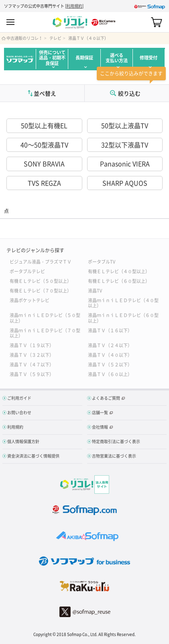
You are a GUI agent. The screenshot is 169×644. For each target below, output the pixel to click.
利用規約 (74, 6)
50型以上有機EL (44, 125)
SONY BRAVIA (44, 164)
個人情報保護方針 (23, 441)
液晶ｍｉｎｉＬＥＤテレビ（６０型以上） (123, 317)
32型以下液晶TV (125, 145)
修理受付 (149, 58)
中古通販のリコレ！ (24, 38)
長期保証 (84, 58)
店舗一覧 (100, 412)
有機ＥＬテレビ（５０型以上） (41, 281)
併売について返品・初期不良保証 (52, 58)
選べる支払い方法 (117, 58)
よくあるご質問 (106, 398)
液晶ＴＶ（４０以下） (88, 38)
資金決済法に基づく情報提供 (33, 456)
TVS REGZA (44, 183)
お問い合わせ (19, 412)
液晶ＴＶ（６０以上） (110, 374)
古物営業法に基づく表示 (114, 456)
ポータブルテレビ (27, 271)
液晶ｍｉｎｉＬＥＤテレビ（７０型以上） (45, 333)
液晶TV (95, 290)
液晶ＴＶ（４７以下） (32, 364)
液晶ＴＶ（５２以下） (110, 364)
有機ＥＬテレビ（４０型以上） (119, 271)
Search (142, 22)
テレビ (55, 38)
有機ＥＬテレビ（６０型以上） (119, 281)
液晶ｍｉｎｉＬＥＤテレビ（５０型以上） (45, 317)
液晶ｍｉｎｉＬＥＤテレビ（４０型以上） (123, 303)
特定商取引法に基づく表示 (116, 441)
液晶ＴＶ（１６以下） (110, 330)
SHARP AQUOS (125, 183)
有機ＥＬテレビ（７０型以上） (41, 290)
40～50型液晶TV (44, 145)
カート (157, 22)
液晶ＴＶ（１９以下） (32, 345)
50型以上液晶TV (125, 125)
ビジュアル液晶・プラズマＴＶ (41, 261)
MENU (10, 22)
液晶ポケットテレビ (30, 300)
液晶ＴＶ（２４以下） (110, 345)
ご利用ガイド (19, 398)
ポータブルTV (102, 261)
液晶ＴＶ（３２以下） (32, 355)
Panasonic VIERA (125, 164)
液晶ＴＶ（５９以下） (32, 374)
